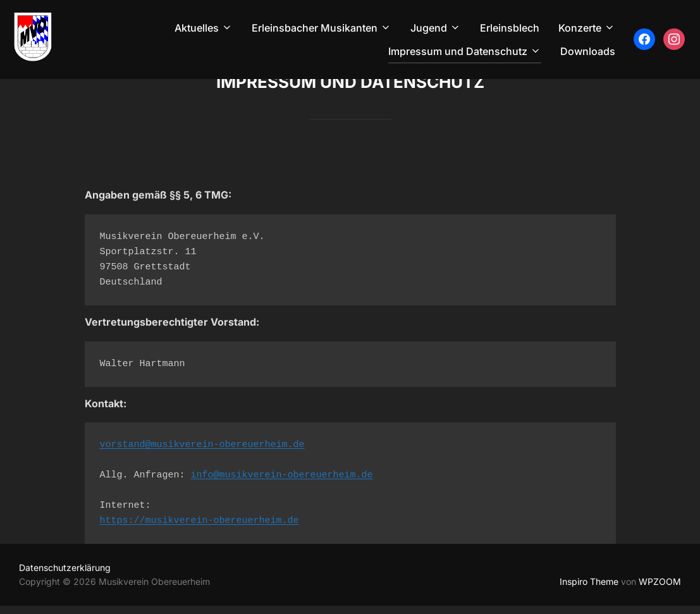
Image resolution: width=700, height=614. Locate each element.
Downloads (588, 51)
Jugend (436, 28)
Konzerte (587, 28)
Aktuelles (204, 28)
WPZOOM (660, 590)
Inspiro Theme (589, 590)
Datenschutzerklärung (65, 576)
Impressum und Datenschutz (465, 51)
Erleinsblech (510, 28)
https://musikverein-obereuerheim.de (200, 530)
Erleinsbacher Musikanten (322, 28)
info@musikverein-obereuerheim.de (282, 484)
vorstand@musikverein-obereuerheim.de (202, 454)
